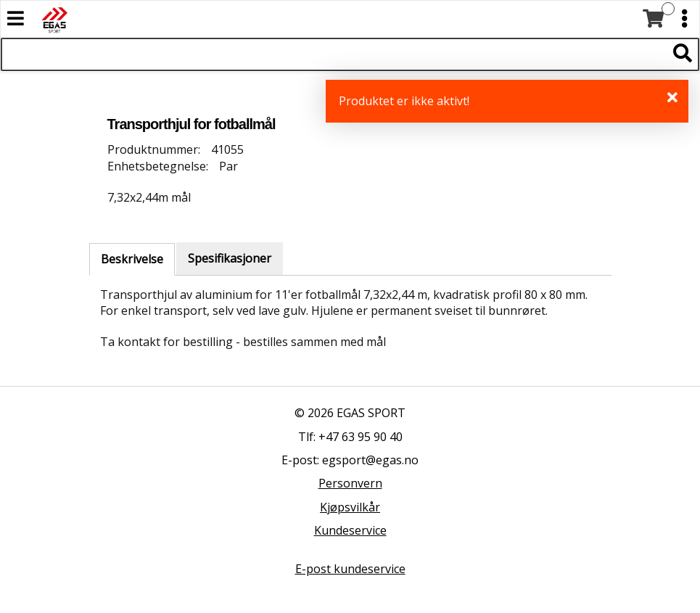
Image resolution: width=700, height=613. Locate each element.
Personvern (350, 483)
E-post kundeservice (350, 569)
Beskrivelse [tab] (132, 259)
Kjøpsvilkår (350, 507)
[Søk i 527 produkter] (334, 54)
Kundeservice (350, 530)
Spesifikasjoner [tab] (230, 258)
